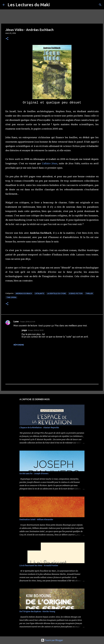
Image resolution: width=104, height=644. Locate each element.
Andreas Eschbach (24, 293)
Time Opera (11, 297)
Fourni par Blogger (52, 640)
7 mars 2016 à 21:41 (27, 322)
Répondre (19, 345)
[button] (7, 39)
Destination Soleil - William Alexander (36, 519)
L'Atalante (40, 293)
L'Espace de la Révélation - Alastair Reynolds (39, 428)
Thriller (89, 293)
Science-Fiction (76, 293)
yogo (24, 330)
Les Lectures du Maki (29, 5)
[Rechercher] (100, 5)
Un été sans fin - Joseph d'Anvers (34, 474)
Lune (16, 321)
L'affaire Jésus (50, 163)
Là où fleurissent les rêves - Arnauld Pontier (39, 565)
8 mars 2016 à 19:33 (36, 330)
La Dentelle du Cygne (57, 293)
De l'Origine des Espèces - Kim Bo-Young (37, 611)
